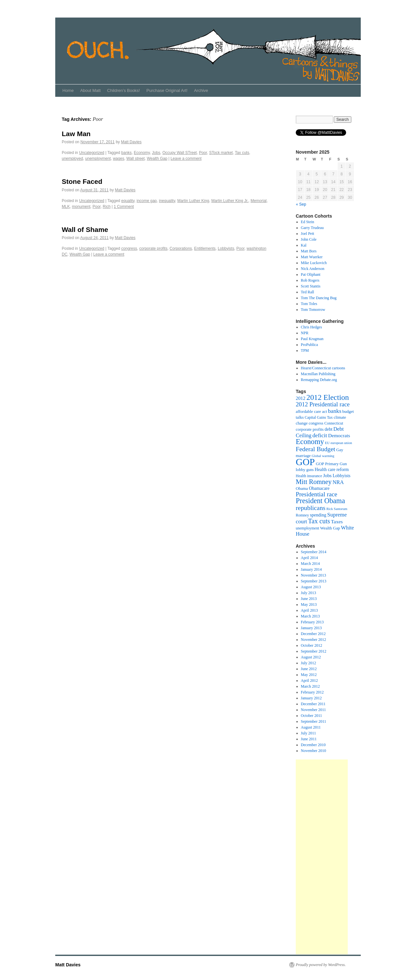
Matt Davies (131, 142)
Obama (302, 488)
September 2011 (314, 721)
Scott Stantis (311, 286)
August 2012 (311, 657)
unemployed (72, 159)
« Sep (301, 204)
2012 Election (328, 397)
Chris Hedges (312, 327)
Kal (304, 245)
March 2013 (310, 616)
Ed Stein (308, 222)
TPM (305, 350)
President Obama (320, 501)
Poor (203, 153)
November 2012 (314, 640)
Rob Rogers (310, 280)
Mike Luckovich (314, 263)
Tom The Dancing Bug (319, 298)
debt (329, 429)
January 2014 (311, 569)
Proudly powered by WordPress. (321, 965)
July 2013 (309, 593)
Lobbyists (226, 248)
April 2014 (309, 558)
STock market (221, 153)
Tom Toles (309, 304)
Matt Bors (309, 251)
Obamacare (319, 488)
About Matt (91, 90)
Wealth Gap (157, 159)
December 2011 (313, 704)
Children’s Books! (124, 90)
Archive (201, 90)
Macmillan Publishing (318, 374)
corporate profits (153, 248)
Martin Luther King (193, 201)
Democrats (339, 435)
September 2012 (314, 651)
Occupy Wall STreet (180, 153)
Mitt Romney (314, 482)
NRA (338, 482)
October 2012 (312, 645)
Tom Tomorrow (313, 310)
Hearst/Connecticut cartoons (323, 368)
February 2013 (312, 622)
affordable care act (311, 411)
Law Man (76, 134)
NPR (305, 333)
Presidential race (317, 494)
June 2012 (309, 669)
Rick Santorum (337, 509)
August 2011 (311, 727)
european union (341, 443)
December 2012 (313, 634)
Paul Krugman (312, 339)
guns (310, 470)
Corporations (181, 248)
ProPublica (310, 345)
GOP (305, 462)
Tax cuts (242, 153)
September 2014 (314, 552)
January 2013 (311, 628)
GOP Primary (327, 464)
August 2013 (311, 587)
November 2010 (314, 751)
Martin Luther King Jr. (230, 201)
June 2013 (309, 599)
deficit (320, 435)
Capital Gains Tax (318, 417)
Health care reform (332, 470)
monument (81, 207)
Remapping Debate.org (319, 380)
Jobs (156, 153)
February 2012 (312, 692)
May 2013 (309, 605)
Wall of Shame (85, 229)
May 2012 (309, 675)
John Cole (309, 239)
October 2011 (312, 716)
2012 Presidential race (323, 404)
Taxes (337, 522)
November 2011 (313, 710)
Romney (302, 515)
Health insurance (309, 476)
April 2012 (309, 681)
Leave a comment (186, 159)
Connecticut (334, 423)
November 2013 (314, 575)
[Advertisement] (322, 857)
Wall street (136, 159)
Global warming (323, 456)
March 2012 (310, 686)
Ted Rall (308, 292)
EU (327, 443)
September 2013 (314, 581)
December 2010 (313, 745)
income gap (147, 201)
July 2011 (309, 733)
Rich (107, 207)
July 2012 (309, 663)
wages (118, 159)
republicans (311, 508)
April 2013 (309, 610)
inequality (167, 201)
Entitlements (205, 248)
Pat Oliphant (311, 274)
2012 (301, 398)
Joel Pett (308, 234)
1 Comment (124, 207)
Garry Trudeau (312, 228)
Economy (142, 153)
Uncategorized (91, 153)
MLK (66, 207)
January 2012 (311, 698)
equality (128, 201)
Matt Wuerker (312, 257)
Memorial (259, 201)
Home (68, 90)
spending (318, 515)
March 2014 (310, 564)
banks (126, 153)
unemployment (98, 159)
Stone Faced (82, 181)
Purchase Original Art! (167, 90)
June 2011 (309, 739)
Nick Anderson (313, 269)
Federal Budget (316, 449)
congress (129, 248)
